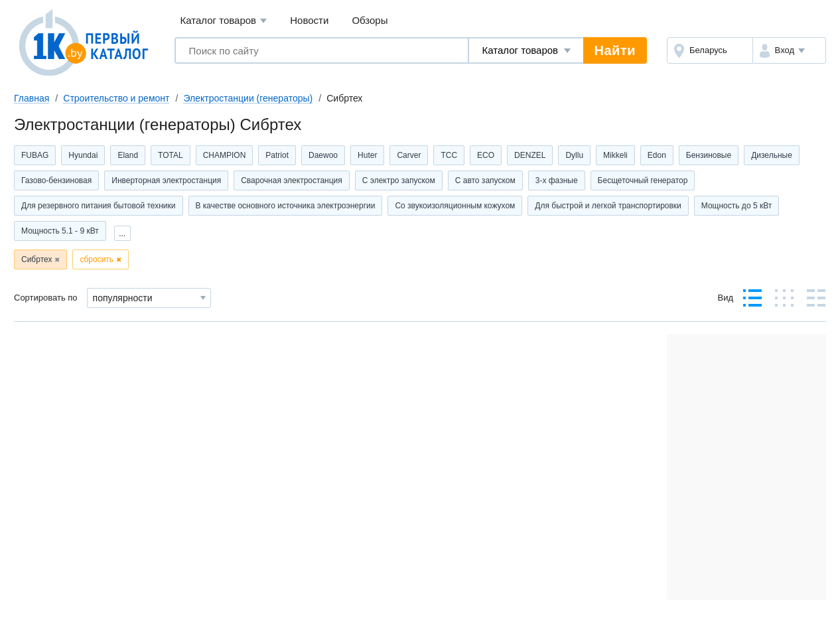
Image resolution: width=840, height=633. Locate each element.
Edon (657, 155)
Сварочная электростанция (292, 180)
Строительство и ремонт (116, 98)
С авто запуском (485, 180)
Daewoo (323, 155)
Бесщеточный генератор (643, 180)
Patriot (277, 155)
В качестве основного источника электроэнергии (286, 206)
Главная (32, 98)
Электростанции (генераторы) (248, 98)
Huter (367, 155)
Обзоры (370, 20)
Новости (309, 20)
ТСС (449, 155)
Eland (128, 155)
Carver (409, 155)
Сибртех (36, 259)
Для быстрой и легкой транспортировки (608, 206)
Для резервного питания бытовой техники (99, 206)
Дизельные (772, 155)
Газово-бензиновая (56, 180)
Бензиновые (709, 155)
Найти (615, 50)
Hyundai (83, 155)
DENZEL (530, 155)
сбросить (97, 259)
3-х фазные (557, 180)
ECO (486, 155)
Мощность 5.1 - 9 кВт (60, 231)
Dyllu (574, 155)
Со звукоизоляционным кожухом (455, 206)
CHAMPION (225, 155)
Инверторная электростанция (166, 180)
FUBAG (35, 155)
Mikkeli (615, 155)
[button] (789, 50)
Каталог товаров (224, 21)
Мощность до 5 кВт (736, 206)
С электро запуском (399, 180)
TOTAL (171, 155)
